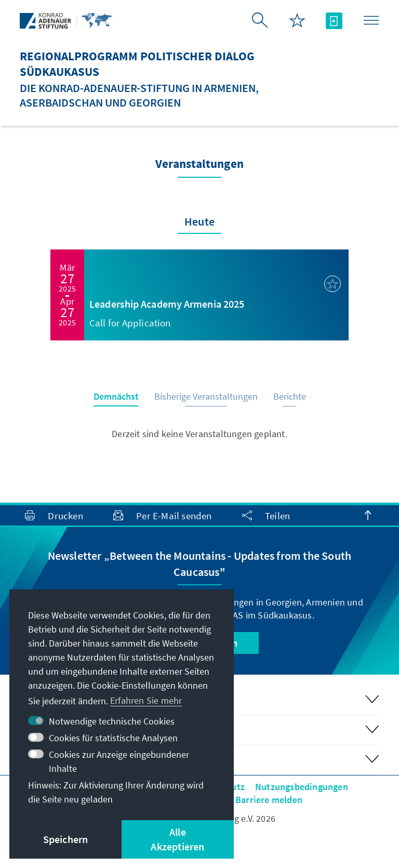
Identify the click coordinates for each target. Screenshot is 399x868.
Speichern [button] (66, 839)
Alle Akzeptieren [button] (177, 839)
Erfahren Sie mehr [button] (146, 700)
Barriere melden (269, 800)
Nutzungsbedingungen (302, 787)
